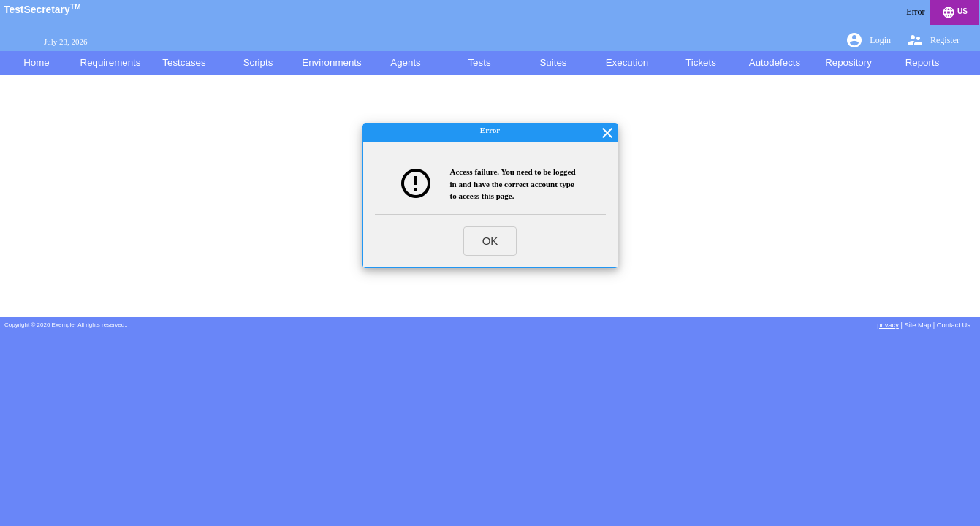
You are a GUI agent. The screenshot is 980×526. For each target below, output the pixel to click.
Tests (479, 62)
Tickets (701, 62)
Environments (332, 62)
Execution (627, 62)
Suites (553, 62)
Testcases (184, 62)
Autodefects (775, 62)
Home (37, 62)
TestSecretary (42, 9)
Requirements (111, 62)
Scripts (258, 62)
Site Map (918, 325)
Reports (923, 62)
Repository (848, 62)
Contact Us (954, 325)
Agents (406, 62)
